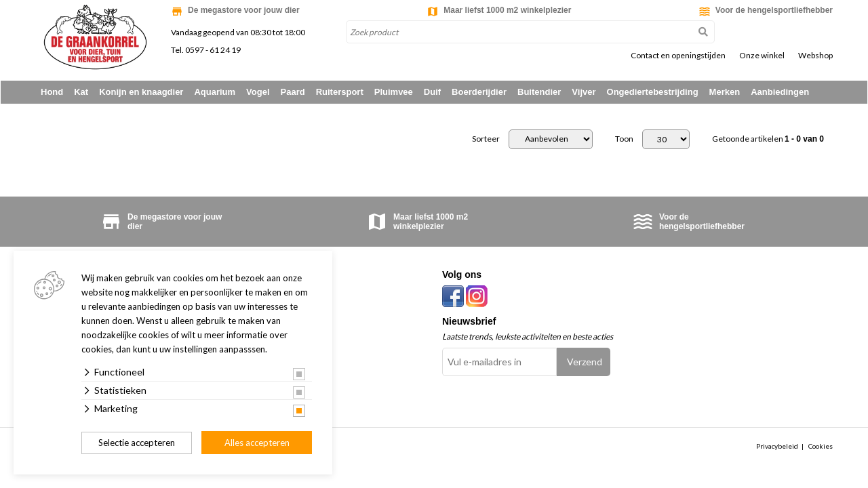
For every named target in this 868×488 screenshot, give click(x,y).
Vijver (584, 92)
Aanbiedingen (780, 92)
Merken (725, 92)
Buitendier (539, 92)
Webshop (815, 56)
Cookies (821, 447)
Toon (624, 140)
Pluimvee (394, 92)
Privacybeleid (777, 447)
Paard (293, 92)
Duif (432, 92)
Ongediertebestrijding (653, 92)
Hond (52, 92)
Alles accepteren (257, 443)
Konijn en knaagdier (141, 92)
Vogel (258, 92)
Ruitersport (340, 92)
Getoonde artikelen (768, 140)
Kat (81, 92)
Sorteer (486, 140)
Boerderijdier (479, 92)
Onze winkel (762, 56)
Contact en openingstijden (678, 56)
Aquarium (215, 92)
